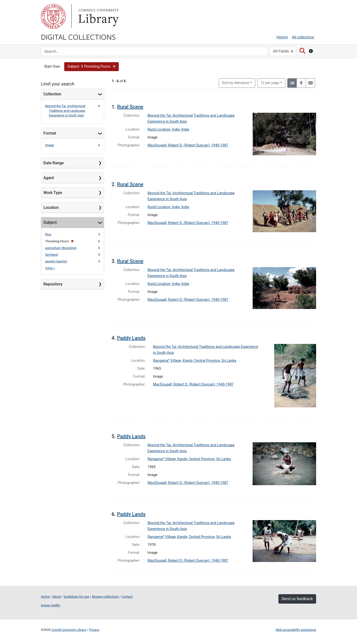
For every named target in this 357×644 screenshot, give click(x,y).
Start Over (52, 67)
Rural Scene (130, 107)
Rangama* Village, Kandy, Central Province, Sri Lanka (195, 361)
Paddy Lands (131, 338)
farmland (51, 255)
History (282, 37)
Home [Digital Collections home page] (45, 597)
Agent (49, 178)
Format (50, 133)
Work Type (53, 193)
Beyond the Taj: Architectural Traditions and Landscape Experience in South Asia (65, 111)
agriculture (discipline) (61, 248)
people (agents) (56, 261)
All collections (303, 37)
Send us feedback (297, 599)
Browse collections (105, 597)
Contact (127, 597)
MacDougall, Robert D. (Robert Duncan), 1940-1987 (188, 145)
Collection (52, 94)
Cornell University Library (69, 630)
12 (270, 83)
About (57, 597)
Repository (53, 284)
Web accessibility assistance (296, 630)
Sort (236, 83)
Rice (48, 234)
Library (98, 16)
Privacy (94, 630)
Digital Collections (78, 37)
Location (51, 208)
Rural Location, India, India (168, 129)
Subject (50, 222)
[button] (91, 67)
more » (50, 268)
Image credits (51, 605)
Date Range (54, 163)
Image (50, 145)
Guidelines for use (76, 597)
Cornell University (53, 16)
